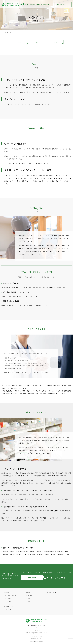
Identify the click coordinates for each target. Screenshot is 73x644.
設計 (20, 42)
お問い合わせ (61, 4)
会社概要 (9, 601)
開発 (55, 42)
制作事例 (30, 595)
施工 (38, 42)
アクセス (9, 604)
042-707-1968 (56, 578)
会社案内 (7, 593)
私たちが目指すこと (11, 595)
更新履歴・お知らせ (9, 607)
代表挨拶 (9, 598)
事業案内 (28, 593)
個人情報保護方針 (51, 593)
